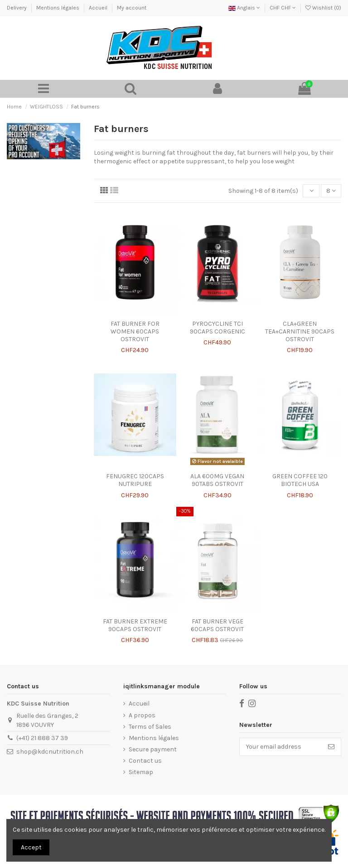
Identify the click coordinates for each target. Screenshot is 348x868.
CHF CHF (283, 8)
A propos (142, 715)
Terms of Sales (150, 727)
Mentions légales (58, 8)
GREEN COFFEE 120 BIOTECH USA (300, 480)
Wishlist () (323, 8)
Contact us (145, 761)
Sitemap (141, 772)
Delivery (17, 8)
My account (132, 8)
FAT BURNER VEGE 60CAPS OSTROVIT (217, 625)
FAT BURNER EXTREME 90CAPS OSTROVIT (135, 625)
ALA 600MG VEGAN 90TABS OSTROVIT (217, 480)
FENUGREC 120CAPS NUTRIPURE (135, 480)
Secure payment (153, 749)
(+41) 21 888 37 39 (42, 738)
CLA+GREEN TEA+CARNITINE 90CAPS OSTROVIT (300, 331)
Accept (31, 847)
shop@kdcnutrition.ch (50, 752)
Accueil (99, 8)
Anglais (244, 8)
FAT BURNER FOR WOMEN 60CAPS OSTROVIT (135, 331)
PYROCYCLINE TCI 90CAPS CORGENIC (217, 328)
